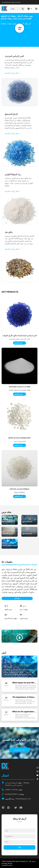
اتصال (5, 776)
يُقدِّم (19, 847)
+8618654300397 (14, 794)
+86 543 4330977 (14, 790)
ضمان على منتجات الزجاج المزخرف (11, 2)
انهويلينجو (4, 863)
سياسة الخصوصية (7, 865)
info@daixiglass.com (18, 799)
